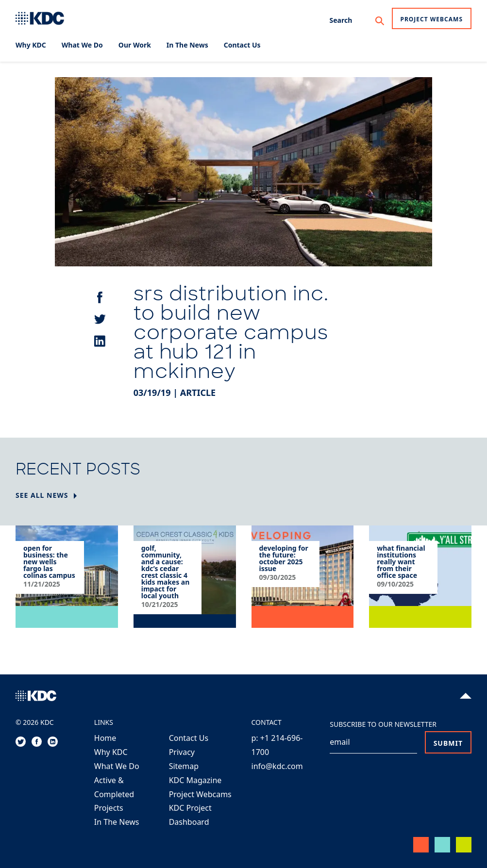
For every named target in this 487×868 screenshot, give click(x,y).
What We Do (117, 766)
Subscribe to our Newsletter (383, 724)
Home (105, 738)
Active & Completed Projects (114, 794)
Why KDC (111, 752)
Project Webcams (432, 19)
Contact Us (189, 738)
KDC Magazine (195, 780)
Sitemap (184, 766)
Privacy (182, 752)
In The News (117, 822)
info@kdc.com (277, 766)
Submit (448, 743)
